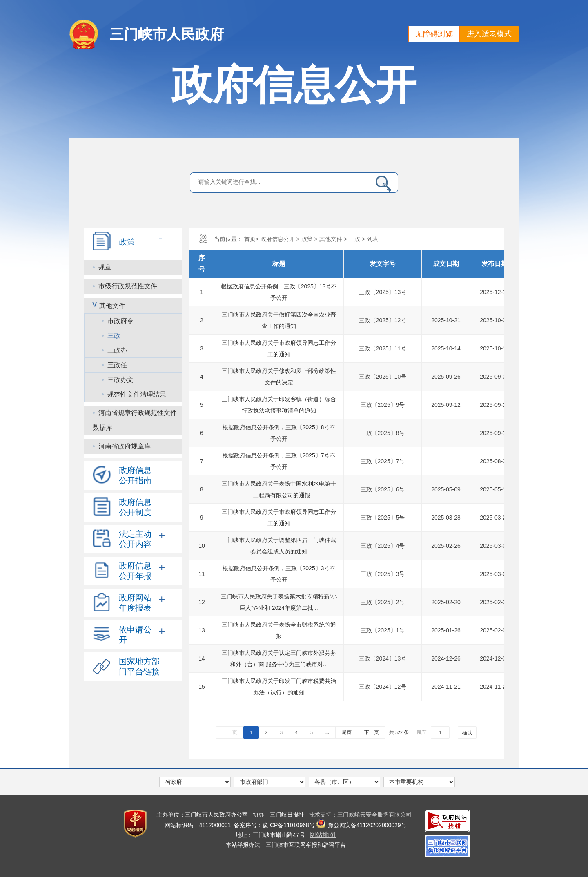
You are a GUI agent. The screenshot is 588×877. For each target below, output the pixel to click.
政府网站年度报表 (135, 603)
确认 (467, 733)
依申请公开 (135, 635)
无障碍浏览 (434, 34)
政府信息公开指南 (135, 475)
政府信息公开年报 (135, 571)
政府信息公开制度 (135, 507)
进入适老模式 (489, 34)
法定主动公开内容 (135, 539)
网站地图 (323, 835)
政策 (127, 242)
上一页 (230, 732)
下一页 (372, 732)
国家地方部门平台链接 (139, 666)
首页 (250, 239)
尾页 (347, 732)
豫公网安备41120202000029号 (362, 825)
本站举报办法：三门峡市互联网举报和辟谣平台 (286, 845)
